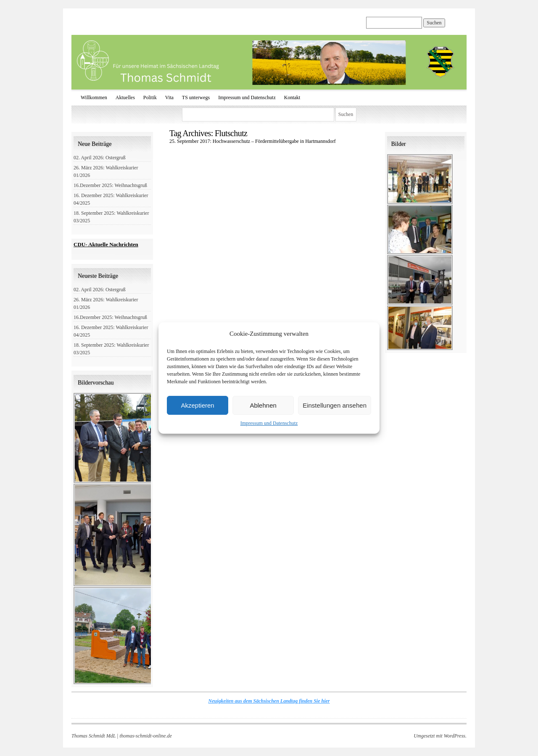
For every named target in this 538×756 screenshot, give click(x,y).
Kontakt (292, 97)
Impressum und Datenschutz (269, 423)
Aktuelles (125, 97)
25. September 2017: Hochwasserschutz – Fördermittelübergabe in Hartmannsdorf (253, 141)
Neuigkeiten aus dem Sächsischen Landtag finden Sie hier (269, 701)
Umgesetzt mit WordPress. (440, 736)
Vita (169, 97)
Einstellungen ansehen (335, 405)
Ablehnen (263, 405)
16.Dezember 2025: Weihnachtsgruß (110, 185)
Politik (150, 97)
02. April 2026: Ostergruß (100, 158)
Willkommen (94, 97)
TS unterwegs (196, 97)
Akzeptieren (197, 405)
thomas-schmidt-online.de (145, 736)
